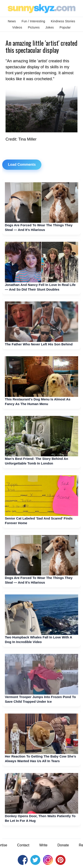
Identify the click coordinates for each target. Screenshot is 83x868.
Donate (63, 845)
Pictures (34, 27)
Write (43, 845)
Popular (65, 27)
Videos (17, 27)
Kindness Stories (63, 21)
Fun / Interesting (33, 21)
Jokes (50, 27)
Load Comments (22, 165)
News (12, 21)
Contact (23, 845)
